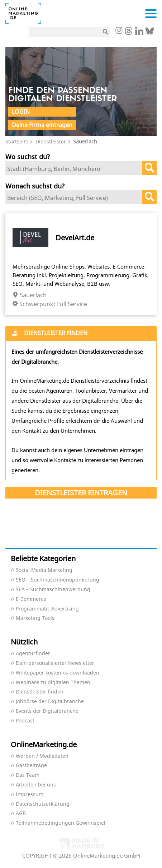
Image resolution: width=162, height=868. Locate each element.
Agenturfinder (33, 654)
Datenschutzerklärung (43, 804)
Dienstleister (51, 141)
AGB (21, 813)
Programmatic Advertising (47, 609)
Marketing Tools (35, 618)
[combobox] (81, 168)
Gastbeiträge (31, 766)
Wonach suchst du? (35, 186)
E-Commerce (31, 599)
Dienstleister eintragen (81, 493)
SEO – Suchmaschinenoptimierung (58, 580)
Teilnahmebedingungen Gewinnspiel (61, 823)
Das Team (28, 775)
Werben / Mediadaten (42, 756)
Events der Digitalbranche (47, 711)
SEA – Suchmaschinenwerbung (53, 590)
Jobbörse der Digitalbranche (50, 702)
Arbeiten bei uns (36, 785)
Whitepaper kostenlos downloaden (58, 673)
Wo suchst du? (28, 156)
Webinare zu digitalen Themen (53, 683)
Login (21, 112)
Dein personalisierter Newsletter (55, 663)
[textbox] (76, 169)
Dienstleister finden (40, 692)
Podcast (25, 721)
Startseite (17, 141)
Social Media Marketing (44, 570)
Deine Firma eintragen (42, 125)
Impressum (30, 795)
